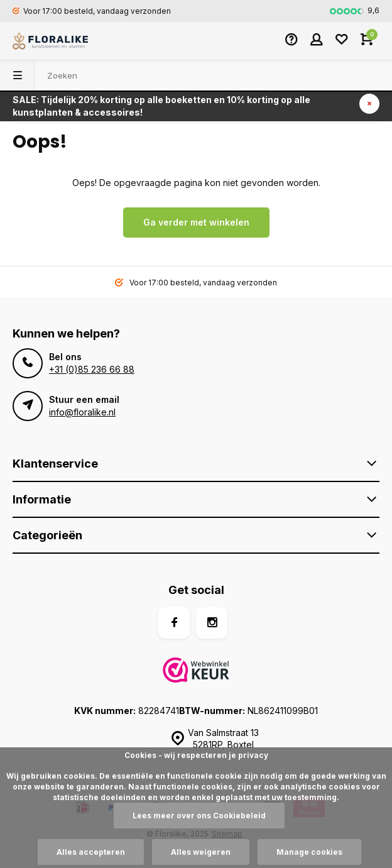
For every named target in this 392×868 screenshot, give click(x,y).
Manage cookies (309, 852)
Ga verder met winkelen (196, 222)
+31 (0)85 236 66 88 (92, 369)
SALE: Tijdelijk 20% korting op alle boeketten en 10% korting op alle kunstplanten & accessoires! (161, 106)
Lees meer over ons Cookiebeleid (199, 816)
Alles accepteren (91, 852)
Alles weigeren (201, 852)
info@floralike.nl (82, 412)
